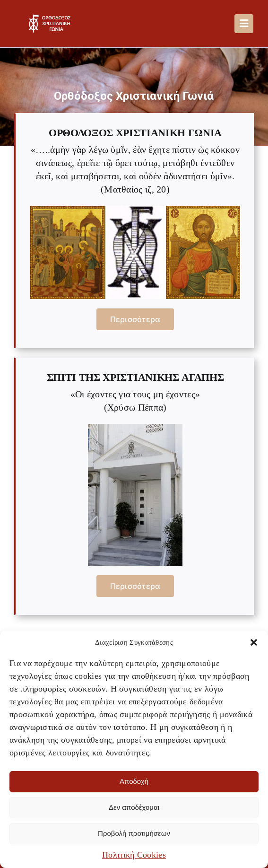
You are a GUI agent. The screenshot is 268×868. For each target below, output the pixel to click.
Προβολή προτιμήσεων (134, 833)
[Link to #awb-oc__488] (244, 24)
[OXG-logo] (51, 19)
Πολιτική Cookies (134, 855)
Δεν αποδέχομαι (134, 807)
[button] (254, 642)
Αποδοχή (134, 781)
